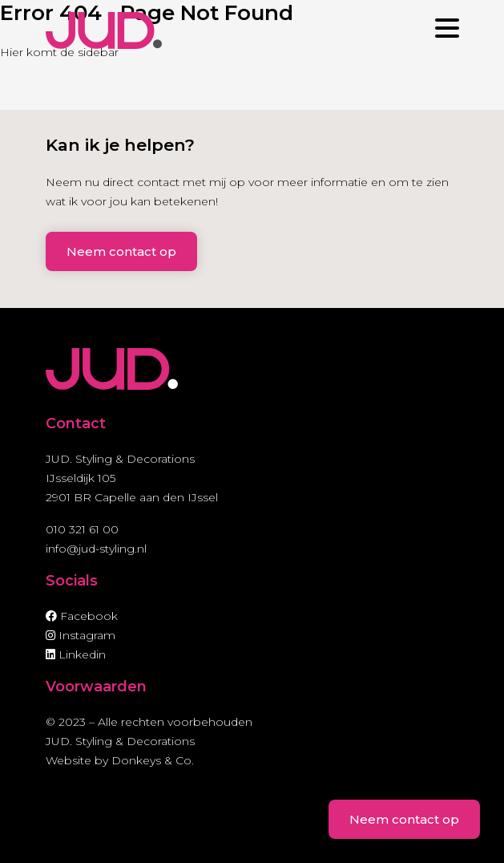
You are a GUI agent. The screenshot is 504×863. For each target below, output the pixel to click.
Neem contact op (121, 251)
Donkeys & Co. (153, 760)
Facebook (82, 616)
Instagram (81, 635)
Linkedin (76, 654)
